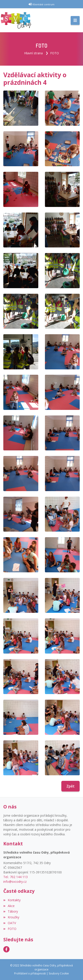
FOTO (55, 53)
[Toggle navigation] (75, 20)
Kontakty (12, 900)
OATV (10, 923)
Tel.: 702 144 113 (15, 877)
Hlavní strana (33, 53)
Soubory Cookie (59, 973)
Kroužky (11, 917)
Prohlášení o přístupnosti (30, 973)
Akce (9, 906)
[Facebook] (6, 949)
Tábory (11, 911)
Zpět (70, 786)
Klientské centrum (43, 4)
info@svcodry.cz (15, 882)
